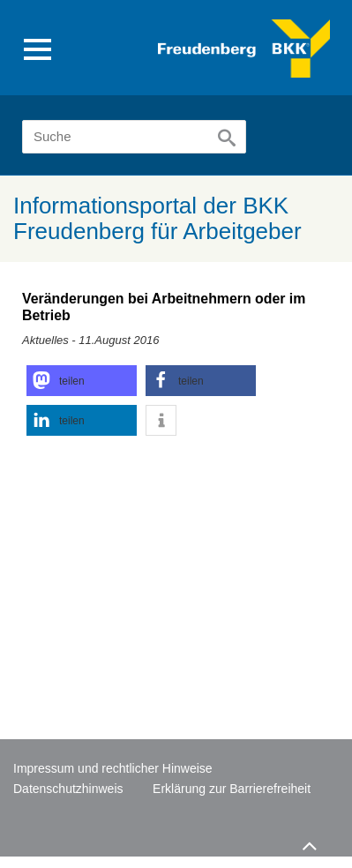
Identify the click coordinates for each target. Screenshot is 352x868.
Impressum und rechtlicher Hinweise (113, 768)
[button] (82, 381)
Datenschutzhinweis (68, 789)
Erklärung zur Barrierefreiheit (232, 789)
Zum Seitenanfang (307, 842)
